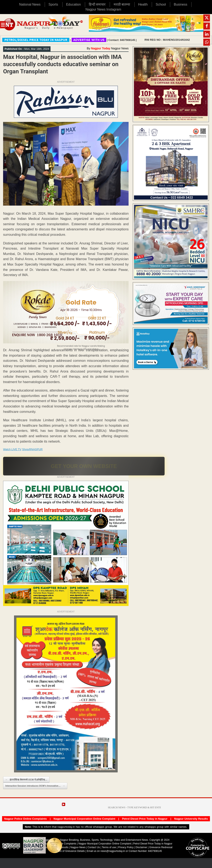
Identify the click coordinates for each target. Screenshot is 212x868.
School (161, 4)
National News (30, 4)
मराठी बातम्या (122, 4)
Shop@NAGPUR (32, 449)
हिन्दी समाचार (97, 4)
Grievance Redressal (161, 847)
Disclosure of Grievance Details (67, 851)
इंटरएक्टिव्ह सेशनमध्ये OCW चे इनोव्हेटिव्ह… (26, 780)
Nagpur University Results (191, 819)
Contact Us (94, 847)
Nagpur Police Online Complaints (25, 819)
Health (143, 4)
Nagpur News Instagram (103, 9)
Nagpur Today (101, 48)
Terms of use (109, 847)
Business (181, 4)
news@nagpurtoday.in (113, 851)
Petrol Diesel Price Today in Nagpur (145, 819)
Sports (53, 4)
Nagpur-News (78, 847)
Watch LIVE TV (12, 449)
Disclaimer (142, 847)
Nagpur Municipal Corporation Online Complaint (84, 819)
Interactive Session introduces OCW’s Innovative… (35, 786)
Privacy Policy (126, 847)
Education (73, 4)
